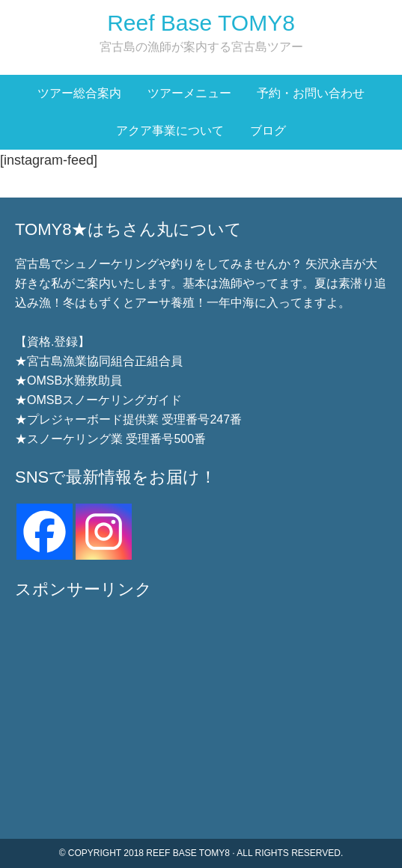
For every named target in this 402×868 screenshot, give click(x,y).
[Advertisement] (201, 719)
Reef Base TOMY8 (201, 23)
